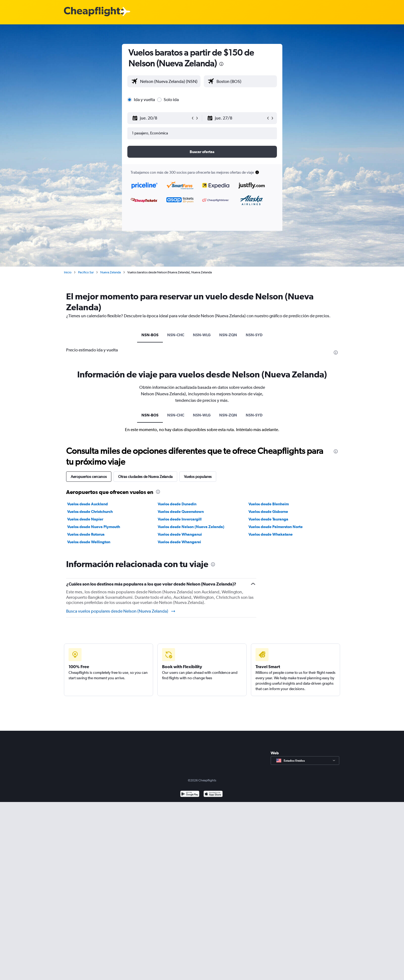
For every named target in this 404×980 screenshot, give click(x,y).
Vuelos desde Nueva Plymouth (94, 527)
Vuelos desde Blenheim (269, 504)
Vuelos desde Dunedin (177, 504)
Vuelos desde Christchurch (90, 512)
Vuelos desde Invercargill (180, 519)
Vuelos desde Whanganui (180, 534)
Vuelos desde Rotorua (86, 534)
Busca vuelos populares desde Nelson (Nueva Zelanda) (121, 611)
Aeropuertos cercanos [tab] (89, 477)
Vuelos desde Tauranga (268, 519)
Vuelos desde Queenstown (181, 512)
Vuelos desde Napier (85, 519)
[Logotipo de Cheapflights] (94, 12)
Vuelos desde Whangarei (179, 542)
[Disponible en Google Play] (190, 795)
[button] (161, 118)
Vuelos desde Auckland (88, 504)
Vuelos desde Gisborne (268, 512)
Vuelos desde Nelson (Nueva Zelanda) (191, 527)
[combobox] (169, 81)
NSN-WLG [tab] (202, 335)
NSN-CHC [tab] (176, 335)
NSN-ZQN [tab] (228, 335)
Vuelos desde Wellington (89, 542)
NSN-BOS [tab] (150, 335)
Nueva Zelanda (111, 272)
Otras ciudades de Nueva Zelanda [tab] (145, 477)
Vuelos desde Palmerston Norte (276, 527)
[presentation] (221, 64)
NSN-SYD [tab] (254, 335)
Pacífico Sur (86, 272)
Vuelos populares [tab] (198, 477)
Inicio (68, 272)
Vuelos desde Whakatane (271, 534)
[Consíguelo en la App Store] (213, 795)
